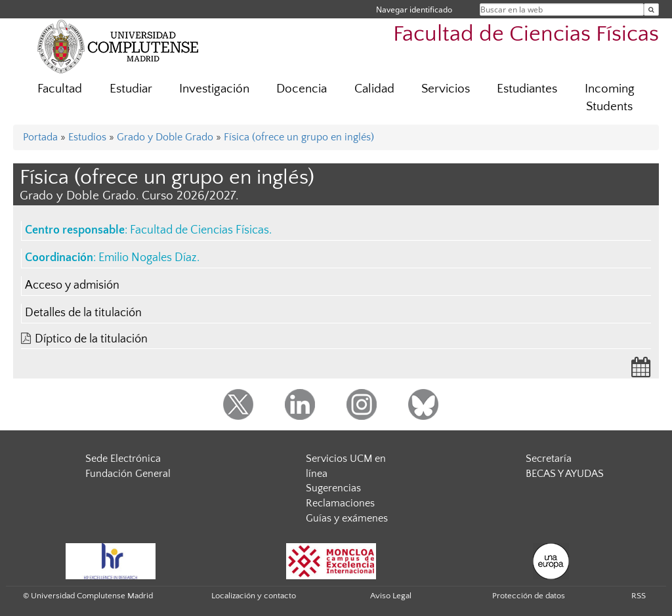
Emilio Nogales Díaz (148, 258)
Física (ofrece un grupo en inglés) (299, 137)
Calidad (374, 89)
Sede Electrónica (123, 459)
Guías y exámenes (347, 518)
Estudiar (131, 89)
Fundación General (128, 474)
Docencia (302, 89)
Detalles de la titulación (83, 313)
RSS (639, 596)
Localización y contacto (254, 596)
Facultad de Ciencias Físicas (526, 34)
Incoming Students (610, 98)
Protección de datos (529, 596)
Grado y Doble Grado (165, 137)
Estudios (87, 137)
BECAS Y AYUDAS (565, 474)
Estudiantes (527, 89)
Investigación (214, 89)
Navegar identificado (414, 10)
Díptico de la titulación (91, 339)
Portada (40, 137)
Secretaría (549, 459)
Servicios (446, 89)
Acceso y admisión (72, 285)
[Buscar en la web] (651, 10)
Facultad (60, 89)
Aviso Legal (391, 596)
